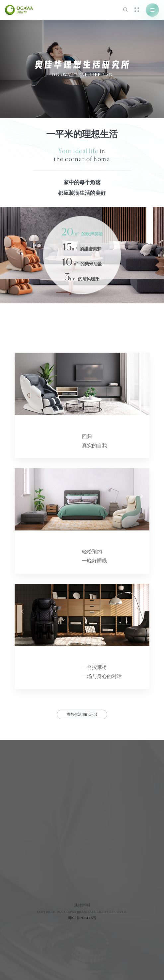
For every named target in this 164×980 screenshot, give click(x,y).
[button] (142, 384)
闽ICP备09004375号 (82, 918)
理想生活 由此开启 (82, 714)
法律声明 (82, 905)
